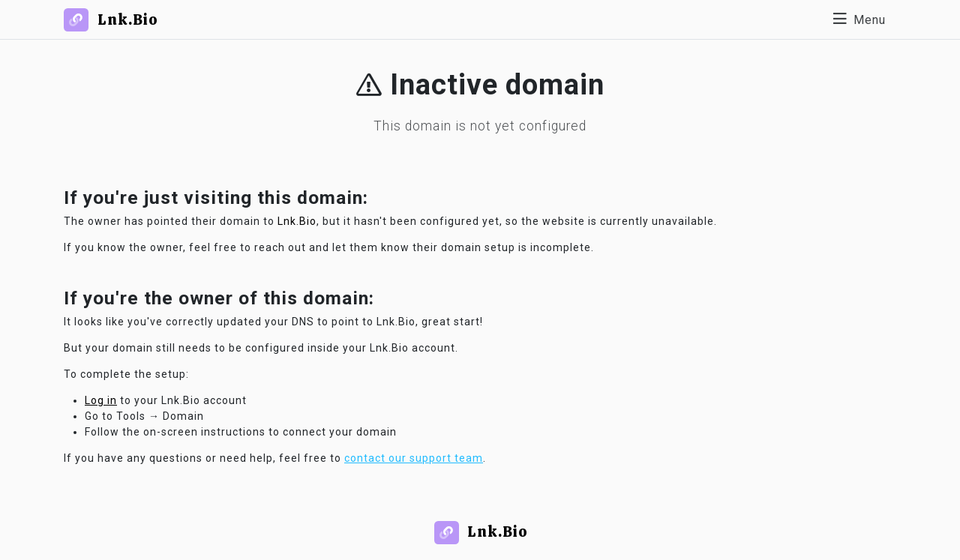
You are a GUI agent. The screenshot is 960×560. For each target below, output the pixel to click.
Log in (101, 400)
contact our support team (414, 458)
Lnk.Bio (297, 221)
